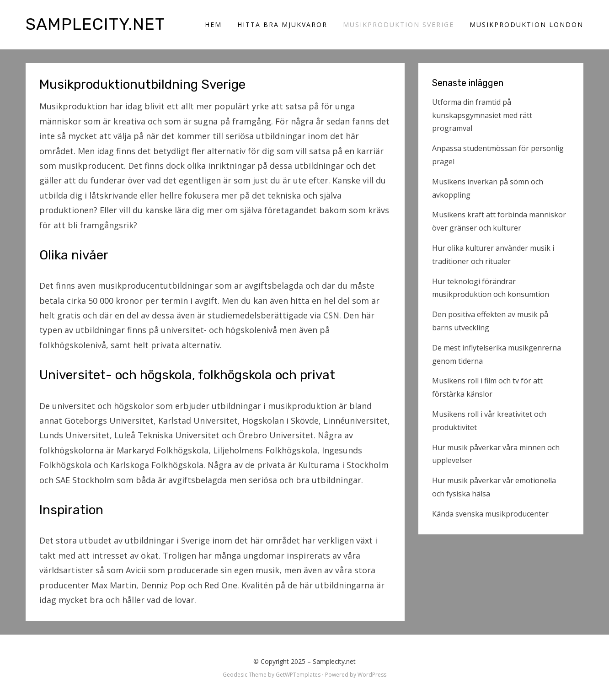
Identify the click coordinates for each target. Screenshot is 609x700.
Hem (213, 24)
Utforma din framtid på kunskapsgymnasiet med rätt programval (482, 115)
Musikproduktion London (526, 24)
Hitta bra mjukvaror (282, 24)
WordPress (372, 675)
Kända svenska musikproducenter (490, 514)
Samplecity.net (95, 24)
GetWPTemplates (298, 675)
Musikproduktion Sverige (398, 24)
